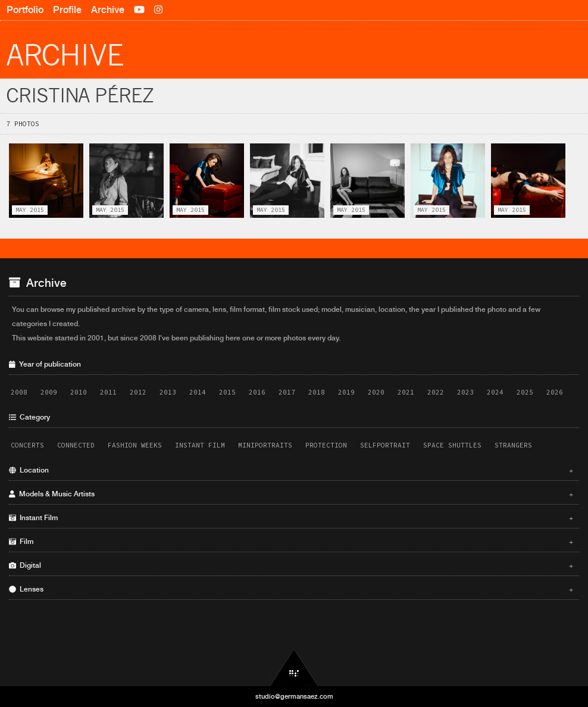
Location (291, 470)
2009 (49, 392)
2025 (525, 392)
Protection (326, 445)
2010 (79, 392)
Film (291, 542)
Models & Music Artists (291, 494)
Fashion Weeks (135, 445)
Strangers (513, 445)
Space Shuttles (452, 445)
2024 (495, 392)
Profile (67, 10)
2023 (465, 392)
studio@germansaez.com (294, 696)
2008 (19, 392)
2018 (317, 392)
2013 (168, 392)
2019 (346, 392)
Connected (76, 445)
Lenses (291, 589)
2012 (138, 392)
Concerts (27, 445)
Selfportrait (385, 445)
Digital (291, 565)
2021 (406, 392)
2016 (257, 392)
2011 (108, 392)
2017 (287, 392)
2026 (555, 392)
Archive (108, 10)
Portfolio (25, 10)
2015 (227, 392)
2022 (436, 392)
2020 (376, 392)
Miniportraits (265, 445)
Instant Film (200, 445)
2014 (198, 392)
